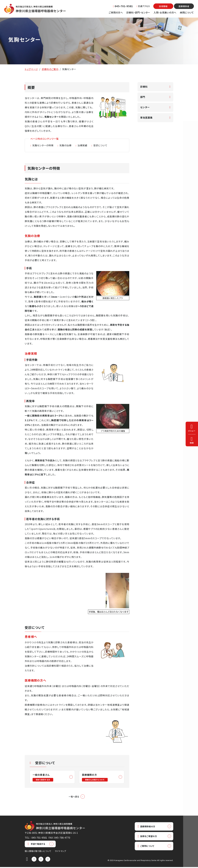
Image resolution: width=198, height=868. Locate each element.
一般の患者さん (44, 778)
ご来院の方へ (116, 12)
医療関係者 (184, 6)
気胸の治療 (65, 145)
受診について (100, 145)
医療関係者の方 (148, 828)
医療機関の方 (95, 778)
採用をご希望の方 (149, 838)
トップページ (31, 69)
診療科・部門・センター (138, 12)
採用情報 (163, 6)
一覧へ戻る (74, 797)
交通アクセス (143, 6)
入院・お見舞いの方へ (165, 12)
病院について (187, 12)
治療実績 (82, 145)
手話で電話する (36, 845)
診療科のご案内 (50, 69)
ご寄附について (147, 848)
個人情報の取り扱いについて (38, 852)
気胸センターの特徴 (43, 145)
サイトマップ (61, 852)
